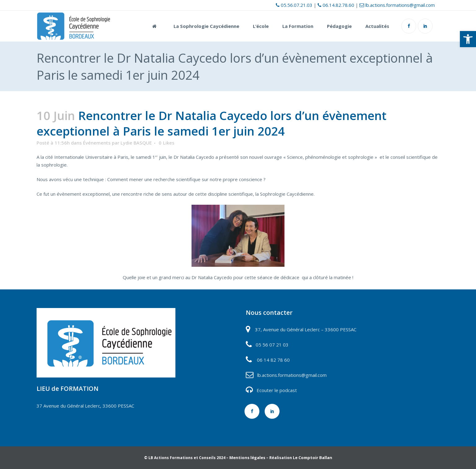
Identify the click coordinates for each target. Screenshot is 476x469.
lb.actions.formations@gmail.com (397, 5)
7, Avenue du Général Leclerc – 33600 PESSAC (307, 329)
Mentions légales (247, 458)
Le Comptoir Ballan (313, 458)
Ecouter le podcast (277, 390)
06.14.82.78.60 (336, 5)
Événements (97, 143)
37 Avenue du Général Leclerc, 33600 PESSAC (85, 406)
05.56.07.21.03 (294, 5)
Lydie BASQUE (136, 143)
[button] (468, 39)
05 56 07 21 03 (271, 345)
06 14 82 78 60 (273, 360)
